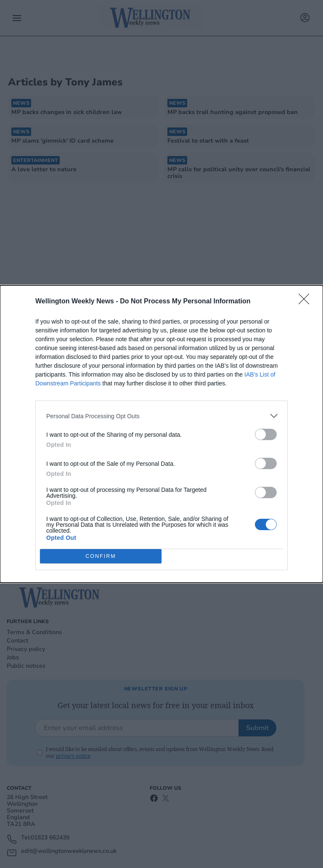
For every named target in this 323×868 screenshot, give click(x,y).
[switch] (266, 434)
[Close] (307, 302)
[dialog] (161, 434)
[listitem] (161, 416)
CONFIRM (101, 556)
